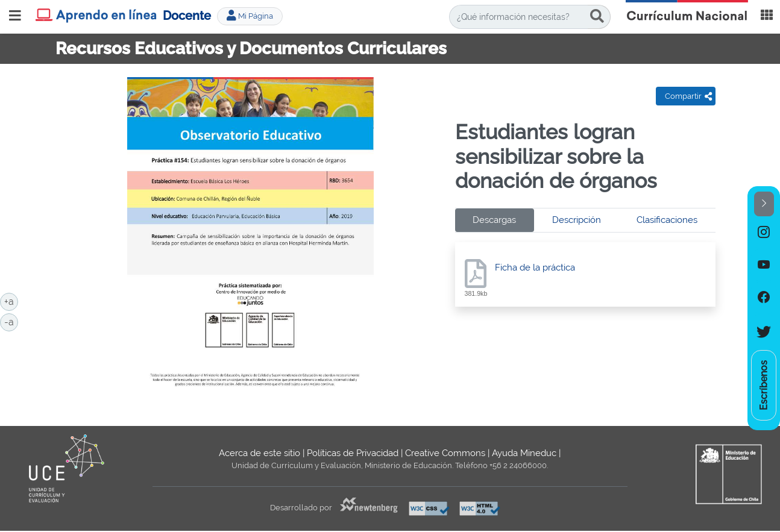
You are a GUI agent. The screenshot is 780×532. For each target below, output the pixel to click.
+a (11, 301)
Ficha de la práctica (535, 268)
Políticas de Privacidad (353, 453)
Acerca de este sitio (259, 453)
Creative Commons (445, 453)
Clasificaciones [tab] (667, 220)
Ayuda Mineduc (524, 453)
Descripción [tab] (577, 220)
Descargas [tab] (494, 220)
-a (11, 321)
